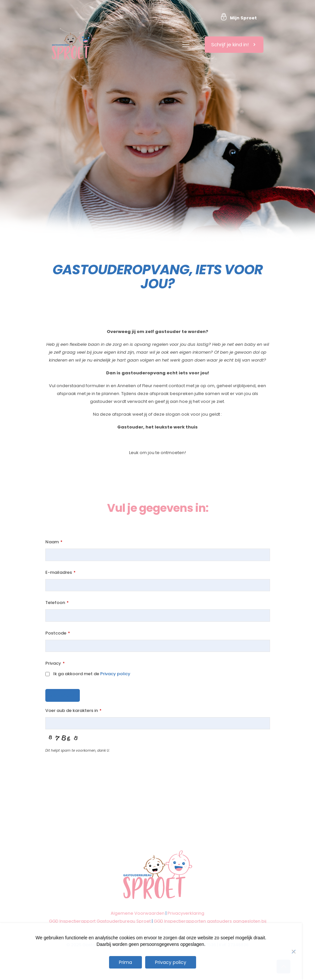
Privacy (55, 663)
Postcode (58, 633)
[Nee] (294, 951)
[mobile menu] (186, 45)
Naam (54, 542)
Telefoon (57, 603)
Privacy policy (115, 674)
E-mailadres (60, 572)
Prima (125, 962)
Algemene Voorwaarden (138, 913)
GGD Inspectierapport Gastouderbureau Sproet (100, 921)
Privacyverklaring (186, 913)
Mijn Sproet (243, 18)
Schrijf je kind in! (234, 44)
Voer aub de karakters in (73, 710)
